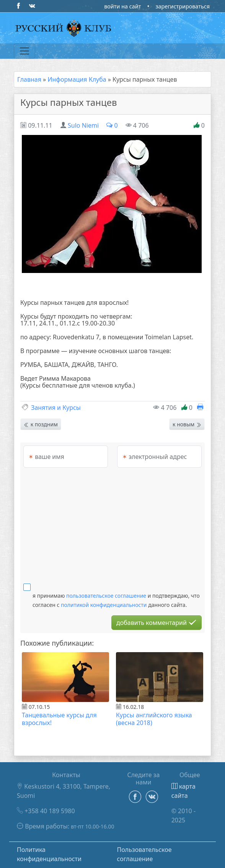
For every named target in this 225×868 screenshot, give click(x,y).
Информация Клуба (77, 79)
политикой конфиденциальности (104, 605)
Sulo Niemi (83, 125)
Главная (29, 79)
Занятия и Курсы (56, 408)
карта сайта (183, 791)
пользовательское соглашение (106, 596)
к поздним (41, 424)
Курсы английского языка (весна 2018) (154, 719)
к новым (187, 424)
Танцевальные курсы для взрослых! (59, 719)
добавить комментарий (157, 623)
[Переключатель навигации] (24, 51)
